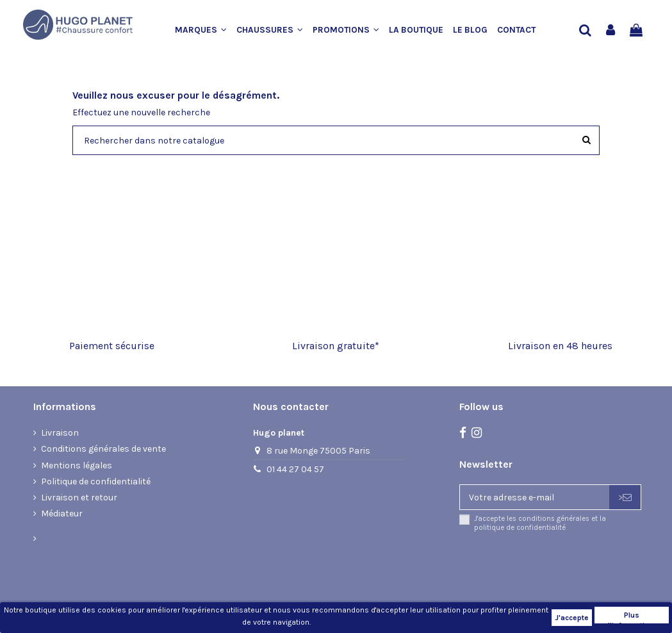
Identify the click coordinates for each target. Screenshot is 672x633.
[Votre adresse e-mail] (535, 497)
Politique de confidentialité (96, 481)
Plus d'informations (632, 617)
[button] (206, 30)
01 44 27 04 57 (295, 469)
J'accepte (572, 618)
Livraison (60, 433)
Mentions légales (77, 465)
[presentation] (566, 566)
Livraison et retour (79, 497)
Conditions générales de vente (103, 449)
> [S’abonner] (625, 497)
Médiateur (62, 514)
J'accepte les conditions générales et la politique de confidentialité (540, 523)
